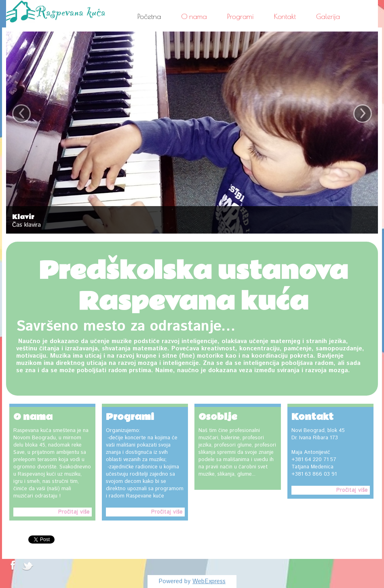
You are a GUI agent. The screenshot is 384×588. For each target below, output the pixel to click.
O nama (194, 16)
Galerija (328, 16)
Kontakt (285, 16)
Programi (241, 16)
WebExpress (209, 581)
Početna (149, 16)
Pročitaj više (74, 512)
